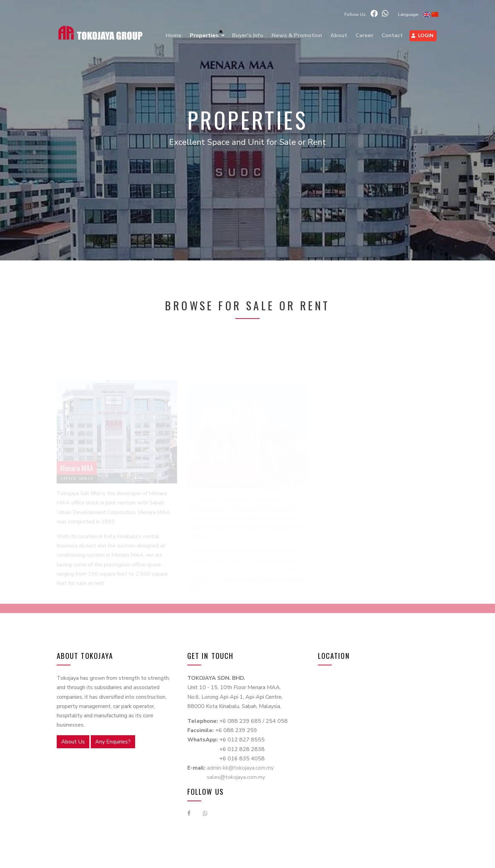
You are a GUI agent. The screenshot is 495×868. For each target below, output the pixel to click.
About (339, 35)
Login (422, 35)
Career (364, 35)
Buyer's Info (248, 35)
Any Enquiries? (113, 742)
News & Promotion (297, 35)
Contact (392, 35)
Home (174, 35)
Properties (204, 35)
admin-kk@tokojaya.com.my (240, 768)
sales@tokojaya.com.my (236, 777)
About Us (73, 742)
